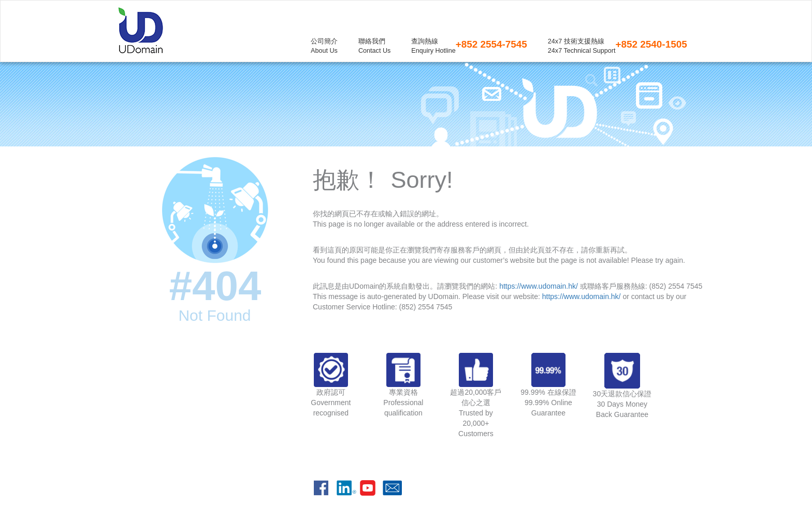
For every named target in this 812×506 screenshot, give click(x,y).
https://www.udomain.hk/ (539, 286)
